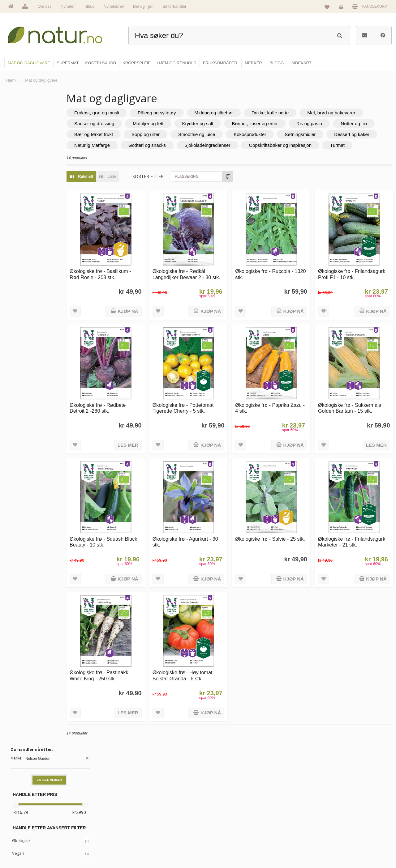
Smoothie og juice (322, 134)
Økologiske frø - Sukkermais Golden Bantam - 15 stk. (358, 404)
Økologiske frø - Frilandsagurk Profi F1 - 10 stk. (357, 279)
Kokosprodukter (127, 145)
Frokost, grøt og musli (133, 113)
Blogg (276, 792)
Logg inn (342, 8)
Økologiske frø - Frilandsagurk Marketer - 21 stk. (358, 528)
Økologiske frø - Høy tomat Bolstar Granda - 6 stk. (209, 650)
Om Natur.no (151, 806)
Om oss (45, 6)
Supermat (214, 806)
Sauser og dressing (197, 123)
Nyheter (68, 6)
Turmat (263, 156)
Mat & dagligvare (220, 792)
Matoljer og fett (251, 123)
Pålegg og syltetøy (193, 113)
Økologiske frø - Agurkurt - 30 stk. (209, 525)
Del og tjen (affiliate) (288, 832)
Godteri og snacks (338, 145)
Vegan (18, 203)
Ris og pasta (123, 134)
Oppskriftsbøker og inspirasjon (206, 156)
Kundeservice (345, 819)
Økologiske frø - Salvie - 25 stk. (284, 525)
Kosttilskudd (216, 819)
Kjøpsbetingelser (348, 832)
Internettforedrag (285, 819)
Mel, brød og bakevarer (134, 123)
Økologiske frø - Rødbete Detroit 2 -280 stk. (134, 400)
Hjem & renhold (219, 845)
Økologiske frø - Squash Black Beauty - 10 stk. (133, 525)
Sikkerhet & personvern (353, 845)
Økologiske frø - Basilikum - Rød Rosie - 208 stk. (136, 276)
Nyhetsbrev (114, 6)
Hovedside (149, 792)
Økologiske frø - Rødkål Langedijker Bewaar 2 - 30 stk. (209, 279)
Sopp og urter (271, 134)
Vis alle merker (49, 130)
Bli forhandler (175, 6)
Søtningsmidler (177, 145)
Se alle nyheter (153, 832)
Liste (142, 187)
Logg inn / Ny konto (350, 792)
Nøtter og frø (168, 134)
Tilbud (89, 6)
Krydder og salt (301, 123)
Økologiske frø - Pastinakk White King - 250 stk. (135, 650)
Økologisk (21, 190)
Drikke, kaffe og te (306, 113)
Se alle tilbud (151, 845)
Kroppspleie (216, 832)
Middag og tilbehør (250, 113)
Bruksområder (283, 806)
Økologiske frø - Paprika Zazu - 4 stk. (280, 400)
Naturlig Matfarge (283, 145)
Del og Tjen (143, 6)
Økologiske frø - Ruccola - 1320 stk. (282, 276)
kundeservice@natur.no (66, 828)
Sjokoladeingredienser (133, 156)
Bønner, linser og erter (357, 123)
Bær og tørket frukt (219, 134)
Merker (146, 819)
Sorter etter (184, 187)
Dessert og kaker (228, 145)
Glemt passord (346, 806)
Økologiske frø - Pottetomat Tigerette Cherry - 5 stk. (210, 400)
